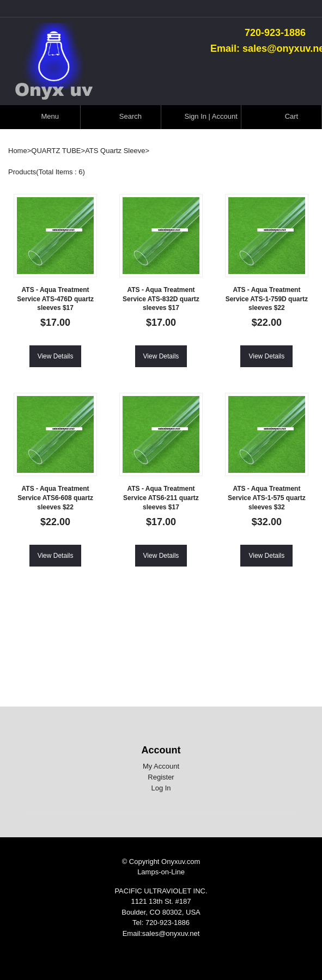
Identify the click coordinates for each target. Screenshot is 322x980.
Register (161, 777)
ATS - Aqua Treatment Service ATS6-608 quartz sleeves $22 (55, 498)
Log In (161, 788)
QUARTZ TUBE (56, 151)
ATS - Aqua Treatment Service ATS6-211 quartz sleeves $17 (161, 498)
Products (22, 172)
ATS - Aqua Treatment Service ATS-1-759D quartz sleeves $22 (267, 299)
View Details (56, 356)
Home (18, 151)
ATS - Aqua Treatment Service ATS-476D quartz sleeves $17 (55, 299)
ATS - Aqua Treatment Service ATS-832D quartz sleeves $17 (161, 299)
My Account (161, 766)
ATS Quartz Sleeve (115, 151)
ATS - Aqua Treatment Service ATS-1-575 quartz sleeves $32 (267, 498)
